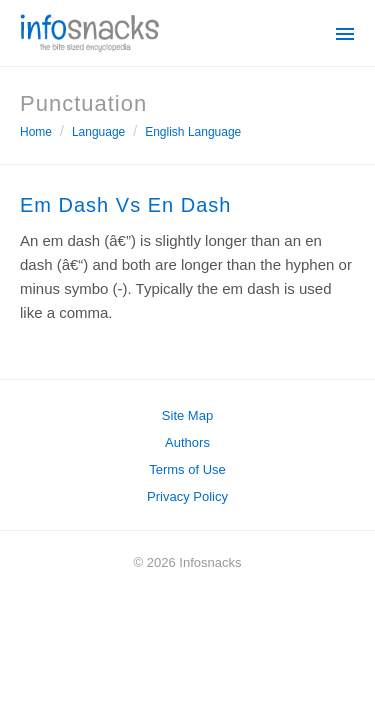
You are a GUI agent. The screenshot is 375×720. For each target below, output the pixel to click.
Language (98, 132)
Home (36, 132)
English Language (193, 132)
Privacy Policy (187, 496)
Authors (187, 442)
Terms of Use (187, 469)
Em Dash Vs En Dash (125, 205)
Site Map (187, 415)
